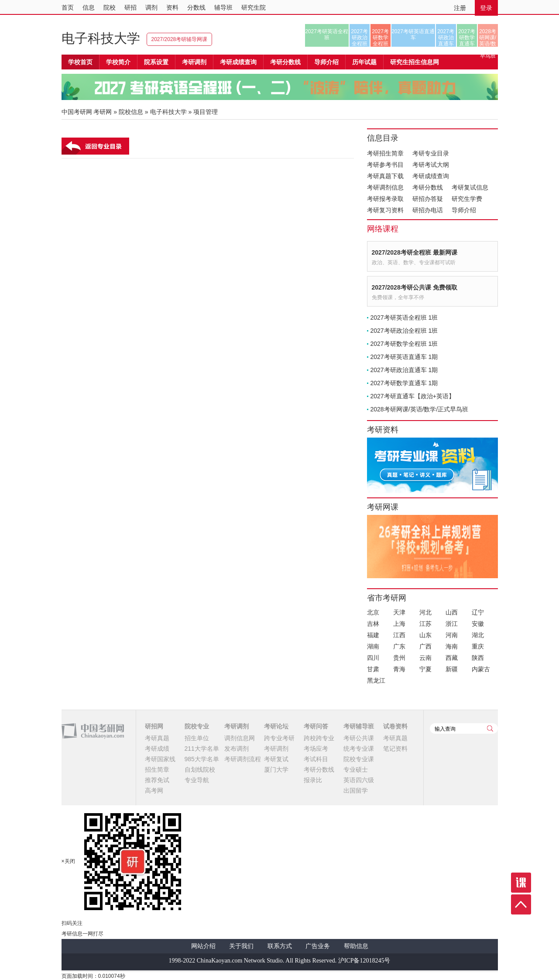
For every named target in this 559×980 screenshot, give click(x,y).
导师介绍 (326, 62)
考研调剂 (194, 62)
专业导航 (197, 780)
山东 (425, 635)
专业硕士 (356, 770)
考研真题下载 (385, 176)
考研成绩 (157, 749)
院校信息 (131, 112)
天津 (399, 612)
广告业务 (318, 946)
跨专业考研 (279, 738)
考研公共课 (359, 738)
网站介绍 (203, 946)
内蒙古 (481, 669)
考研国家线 (160, 759)
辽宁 (478, 612)
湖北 (478, 635)
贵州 (399, 658)
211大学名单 (202, 749)
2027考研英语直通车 (413, 35)
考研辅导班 (359, 726)
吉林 (373, 624)
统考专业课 (359, 749)
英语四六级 (359, 780)
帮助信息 (356, 946)
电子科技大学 (101, 38)
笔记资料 (395, 749)
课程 (521, 883)
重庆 (478, 646)
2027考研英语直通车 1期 (404, 357)
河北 (425, 612)
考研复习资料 (385, 210)
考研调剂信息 (385, 187)
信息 (89, 7)
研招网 (154, 726)
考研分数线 (428, 187)
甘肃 (373, 669)
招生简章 (157, 770)
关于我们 (241, 946)
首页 (68, 7)
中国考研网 (93, 731)
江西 (399, 635)
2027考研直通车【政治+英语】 (413, 396)
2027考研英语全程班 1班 (404, 317)
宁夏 (425, 669)
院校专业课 (359, 759)
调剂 (151, 7)
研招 (130, 7)
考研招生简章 (385, 153)
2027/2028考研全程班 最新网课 (415, 252)
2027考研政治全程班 (359, 38)
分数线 (196, 7)
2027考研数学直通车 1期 (404, 383)
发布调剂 (237, 749)
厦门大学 (276, 770)
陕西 (478, 658)
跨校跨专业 (319, 738)
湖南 (373, 646)
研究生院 (254, 7)
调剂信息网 (240, 738)
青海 (399, 669)
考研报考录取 (385, 199)
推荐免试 (157, 780)
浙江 (452, 624)
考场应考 (316, 749)
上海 (399, 624)
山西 (452, 612)
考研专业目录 (431, 153)
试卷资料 (395, 726)
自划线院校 (200, 770)
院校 (110, 7)
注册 (460, 8)
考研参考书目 (385, 165)
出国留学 (356, 790)
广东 (399, 646)
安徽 (478, 624)
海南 (452, 646)
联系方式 (280, 946)
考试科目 (316, 759)
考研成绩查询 (431, 176)
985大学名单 (202, 759)
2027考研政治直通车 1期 (404, 370)
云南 (425, 658)
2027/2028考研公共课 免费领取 (415, 287)
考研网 (103, 112)
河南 (452, 635)
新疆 (452, 669)
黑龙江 (376, 680)
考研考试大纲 (431, 165)
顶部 (521, 904)
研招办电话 (428, 210)
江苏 (425, 624)
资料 (172, 7)
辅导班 (223, 7)
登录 (486, 8)
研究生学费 (467, 199)
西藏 (452, 658)
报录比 (313, 780)
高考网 (154, 790)
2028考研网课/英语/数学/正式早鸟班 (488, 38)
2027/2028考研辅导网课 (180, 39)
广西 (425, 646)
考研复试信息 (470, 187)
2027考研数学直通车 (467, 38)
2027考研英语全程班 (327, 35)
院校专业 (197, 726)
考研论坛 (276, 726)
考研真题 (157, 738)
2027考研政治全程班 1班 (404, 331)
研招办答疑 (428, 199)
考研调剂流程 (243, 759)
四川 (373, 658)
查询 (490, 728)
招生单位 (197, 738)
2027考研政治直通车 (446, 38)
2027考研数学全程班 (380, 38)
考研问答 (316, 726)
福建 (373, 635)
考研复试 (276, 759)
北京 (373, 612)
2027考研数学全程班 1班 (404, 344)
